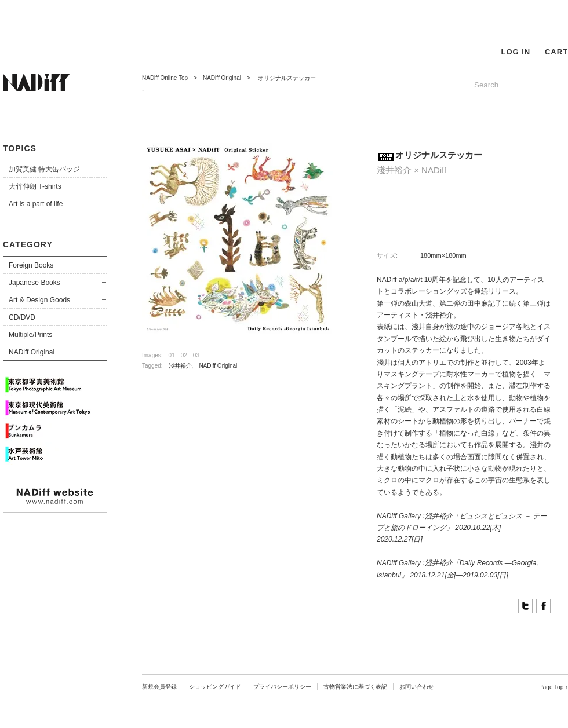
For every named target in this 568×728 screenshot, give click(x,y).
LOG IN (516, 52)
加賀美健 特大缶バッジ (44, 169)
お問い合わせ (417, 687)
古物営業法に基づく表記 (355, 687)
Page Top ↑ (554, 687)
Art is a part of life (36, 204)
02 (184, 355)
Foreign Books (31, 265)
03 (196, 355)
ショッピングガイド (215, 687)
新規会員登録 (159, 687)
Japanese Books (34, 283)
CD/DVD (22, 317)
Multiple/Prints (30, 335)
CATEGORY (28, 244)
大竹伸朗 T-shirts (35, 186)
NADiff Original (32, 352)
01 (172, 355)
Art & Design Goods (39, 300)
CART (556, 52)
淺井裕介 (180, 366)
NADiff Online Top (165, 78)
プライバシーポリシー (282, 687)
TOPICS (20, 148)
